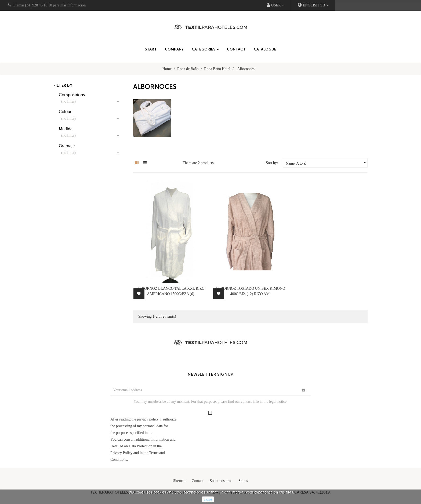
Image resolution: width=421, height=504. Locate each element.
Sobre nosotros (221, 481)
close (208, 499)
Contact (198, 481)
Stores (243, 481)
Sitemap (179, 481)
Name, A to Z (326, 163)
